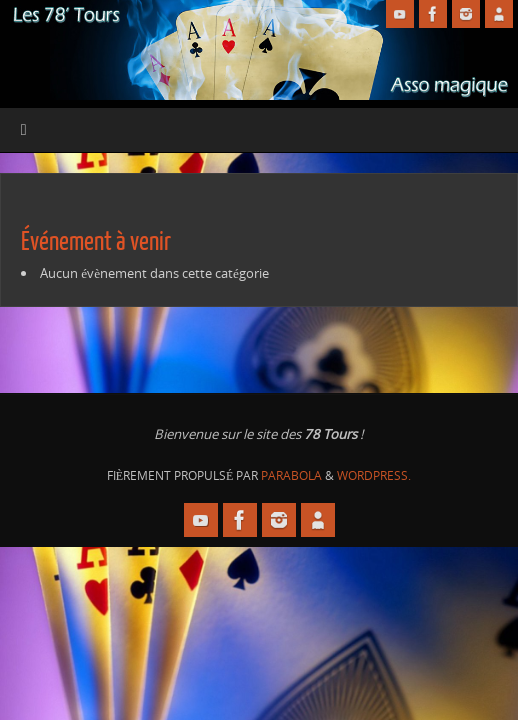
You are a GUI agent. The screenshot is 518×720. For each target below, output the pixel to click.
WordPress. (374, 475)
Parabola (291, 475)
